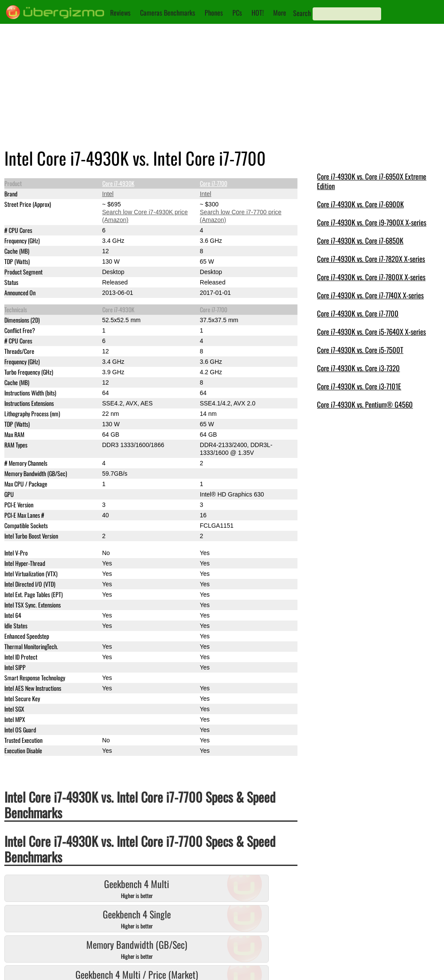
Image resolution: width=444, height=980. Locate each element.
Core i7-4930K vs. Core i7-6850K (360, 240)
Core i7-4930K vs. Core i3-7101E (359, 386)
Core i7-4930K (118, 183)
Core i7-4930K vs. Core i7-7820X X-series (371, 259)
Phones (214, 13)
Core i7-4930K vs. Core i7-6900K (360, 204)
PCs (237, 13)
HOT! (258, 13)
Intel (108, 194)
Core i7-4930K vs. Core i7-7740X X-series (370, 295)
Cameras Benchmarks (168, 13)
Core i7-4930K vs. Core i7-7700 (358, 313)
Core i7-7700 (214, 183)
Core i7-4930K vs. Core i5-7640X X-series (371, 332)
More (280, 13)
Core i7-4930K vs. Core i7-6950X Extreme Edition (372, 181)
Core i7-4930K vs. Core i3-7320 (358, 368)
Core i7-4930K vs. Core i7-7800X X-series (371, 277)
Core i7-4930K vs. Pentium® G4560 (365, 404)
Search (302, 13)
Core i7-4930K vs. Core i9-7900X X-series (372, 222)
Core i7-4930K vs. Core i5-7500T (360, 350)
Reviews (120, 13)
